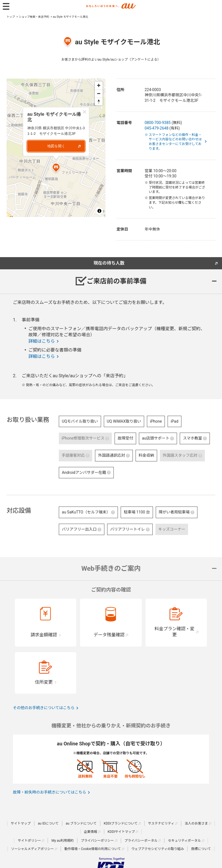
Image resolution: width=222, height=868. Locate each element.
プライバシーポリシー (97, 841)
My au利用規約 (62, 841)
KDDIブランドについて (121, 823)
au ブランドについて (81, 823)
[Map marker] (56, 169)
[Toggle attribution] (99, 211)
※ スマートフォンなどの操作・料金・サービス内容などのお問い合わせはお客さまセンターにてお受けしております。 (175, 142)
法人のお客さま (196, 823)
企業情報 (91, 832)
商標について (201, 849)
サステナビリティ (161, 823)
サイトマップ (21, 823)
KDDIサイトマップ (121, 832)
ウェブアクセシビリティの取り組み (158, 849)
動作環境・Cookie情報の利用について (93, 849)
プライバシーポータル (141, 841)
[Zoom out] (99, 93)
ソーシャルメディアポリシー (32, 849)
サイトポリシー (29, 841)
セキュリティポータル (184, 841)
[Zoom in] (99, 85)
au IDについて (48, 823)
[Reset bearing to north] (99, 101)
